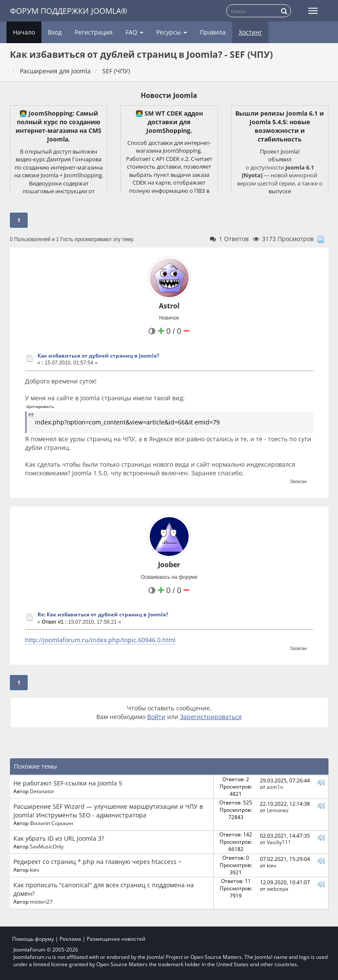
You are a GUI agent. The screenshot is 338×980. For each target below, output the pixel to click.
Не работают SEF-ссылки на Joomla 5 (68, 783)
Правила (213, 32)
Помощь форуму (33, 939)
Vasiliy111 (279, 842)
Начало (24, 32)
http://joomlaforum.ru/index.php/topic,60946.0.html (100, 640)
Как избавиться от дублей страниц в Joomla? (98, 356)
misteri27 (41, 901)
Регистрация (94, 32)
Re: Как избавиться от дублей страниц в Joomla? (103, 614)
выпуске (280, 191)
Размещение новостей (116, 939)
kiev (35, 870)
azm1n (275, 787)
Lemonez (278, 810)
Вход (55, 32)
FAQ (134, 32)
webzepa (278, 889)
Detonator (42, 791)
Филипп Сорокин (52, 823)
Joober (169, 565)
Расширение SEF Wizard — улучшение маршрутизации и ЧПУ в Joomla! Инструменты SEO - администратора (108, 811)
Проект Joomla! (280, 151)
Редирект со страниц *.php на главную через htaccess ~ (98, 862)
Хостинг (250, 32)
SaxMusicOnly (47, 846)
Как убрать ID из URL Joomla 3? (59, 838)
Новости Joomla (169, 95)
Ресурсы (172, 32)
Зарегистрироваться (211, 717)
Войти (156, 717)
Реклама (70, 939)
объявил (280, 159)
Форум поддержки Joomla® (69, 11)
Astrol (169, 306)
